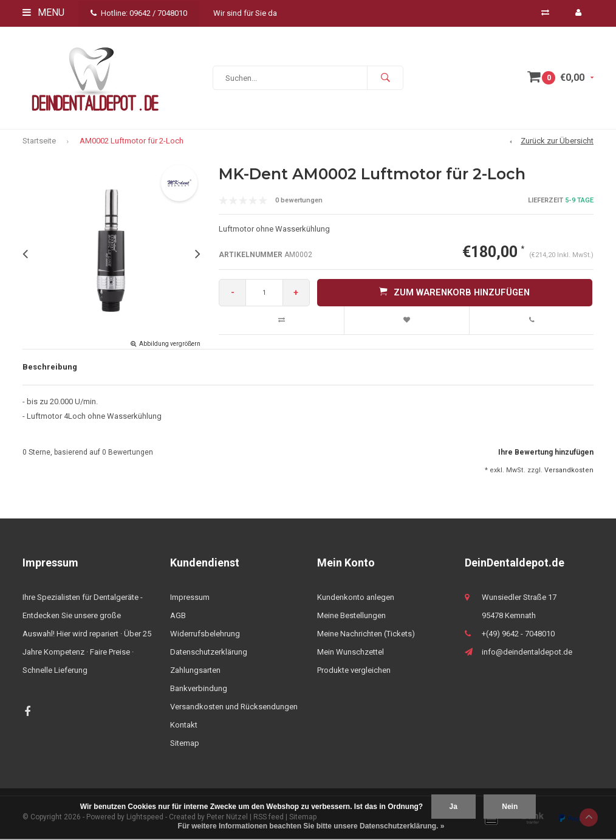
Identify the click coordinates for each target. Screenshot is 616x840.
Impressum (190, 599)
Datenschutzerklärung (209, 654)
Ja (453, 807)
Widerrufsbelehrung (205, 635)
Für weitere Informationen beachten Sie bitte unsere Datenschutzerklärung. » (311, 826)
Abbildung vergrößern (170, 345)
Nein (510, 807)
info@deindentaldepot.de (527, 654)
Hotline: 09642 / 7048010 (139, 13)
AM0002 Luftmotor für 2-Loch (132, 142)
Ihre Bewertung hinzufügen (546, 453)
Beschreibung (50, 368)
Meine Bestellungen (351, 617)
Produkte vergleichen (354, 672)
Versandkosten (569, 471)
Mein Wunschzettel (351, 654)
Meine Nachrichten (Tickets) (366, 635)
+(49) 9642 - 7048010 (518, 635)
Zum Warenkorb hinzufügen (455, 294)
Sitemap (185, 745)
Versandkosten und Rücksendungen (234, 708)
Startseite (39, 142)
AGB (178, 617)
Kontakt (184, 727)
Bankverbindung (199, 690)
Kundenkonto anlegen (356, 599)
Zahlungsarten (195, 672)
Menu (43, 12)
